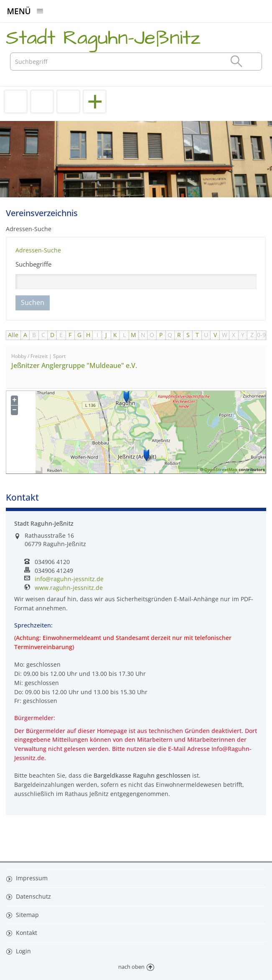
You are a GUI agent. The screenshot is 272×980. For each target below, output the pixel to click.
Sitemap (27, 915)
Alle (13, 335)
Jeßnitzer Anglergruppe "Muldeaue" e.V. (74, 365)
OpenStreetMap (221, 469)
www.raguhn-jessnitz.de (69, 588)
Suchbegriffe (33, 264)
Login (23, 951)
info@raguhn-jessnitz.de (69, 579)
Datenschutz (33, 896)
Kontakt (26, 933)
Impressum (31, 878)
